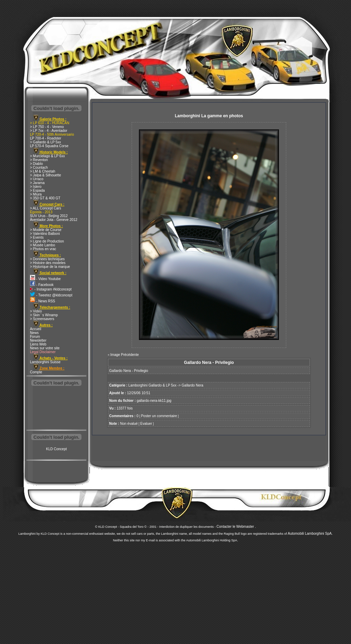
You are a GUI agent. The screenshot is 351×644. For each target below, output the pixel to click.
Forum (35, 337)
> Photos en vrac (43, 249)
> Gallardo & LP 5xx (45, 142)
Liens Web (38, 344)
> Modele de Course (46, 230)
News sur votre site (45, 348)
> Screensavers (42, 319)
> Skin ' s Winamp (44, 315)
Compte (36, 372)
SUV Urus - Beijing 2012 (49, 216)
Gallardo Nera (193, 385)
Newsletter (38, 340)
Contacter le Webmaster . (236, 527)
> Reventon (39, 160)
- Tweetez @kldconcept (51, 295)
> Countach (39, 168)
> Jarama (37, 183)
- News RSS (42, 301)
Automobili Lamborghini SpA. (310, 534)
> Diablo (36, 164)
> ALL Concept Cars (45, 208)
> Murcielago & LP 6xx (47, 156)
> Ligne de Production (47, 241)
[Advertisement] (56, 408)
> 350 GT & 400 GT (45, 198)
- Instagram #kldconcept (51, 289)
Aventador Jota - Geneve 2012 (54, 220)
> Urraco (37, 179)
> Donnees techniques (47, 259)
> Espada (37, 190)
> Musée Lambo (42, 245)
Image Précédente (125, 355)
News (34, 333)
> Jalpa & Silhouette (45, 175)
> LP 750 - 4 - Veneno (47, 127)
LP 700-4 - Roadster (46, 138)
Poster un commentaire (159, 416)
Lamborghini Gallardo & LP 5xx (153, 385)
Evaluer (146, 424)
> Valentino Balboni (45, 234)
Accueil (36, 329)
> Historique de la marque (50, 267)
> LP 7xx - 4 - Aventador (49, 131)
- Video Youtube (45, 279)
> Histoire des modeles (48, 263)
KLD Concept (56, 449)
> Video (36, 311)
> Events (37, 237)
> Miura (36, 194)
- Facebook (42, 285)
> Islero (36, 187)
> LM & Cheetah (43, 171)
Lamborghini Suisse (45, 362)
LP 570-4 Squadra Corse (49, 146)
